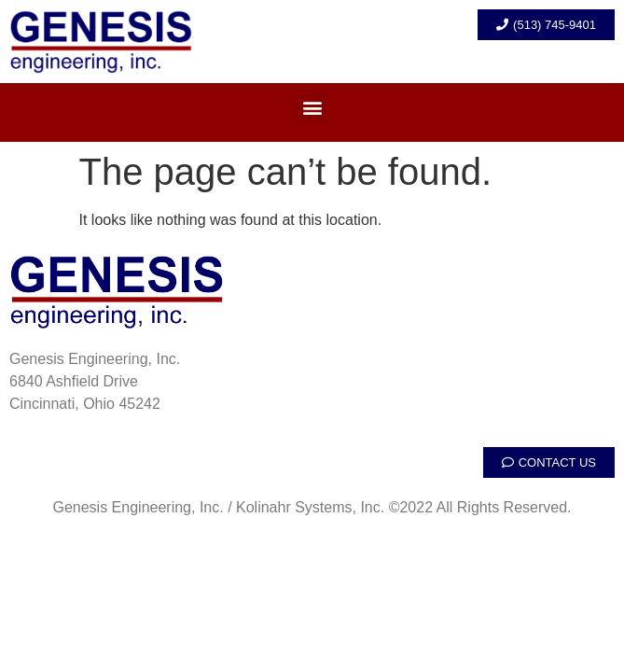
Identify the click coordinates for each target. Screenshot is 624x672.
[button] (312, 108)
